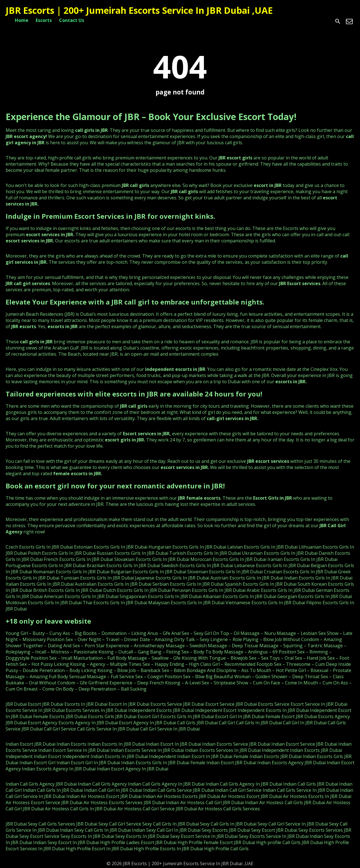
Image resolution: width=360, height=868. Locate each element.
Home (22, 20)
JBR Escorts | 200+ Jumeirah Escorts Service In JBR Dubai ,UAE (139, 10)
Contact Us (72, 20)
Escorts (44, 20)
